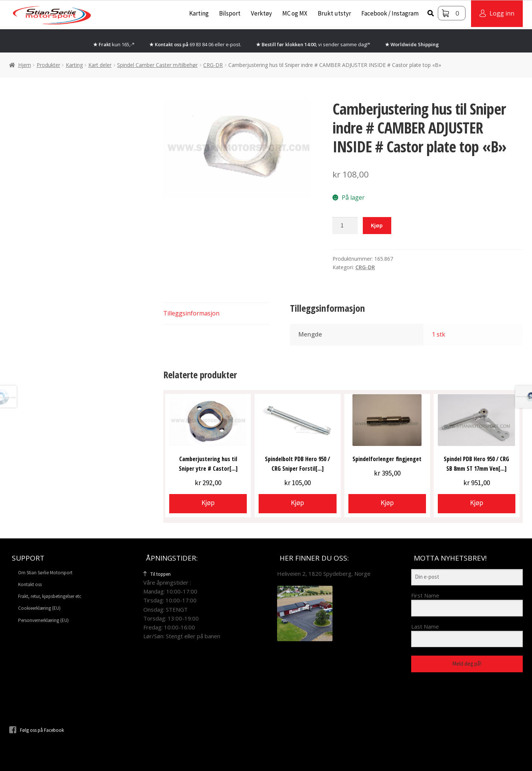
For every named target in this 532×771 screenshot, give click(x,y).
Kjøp (377, 225)
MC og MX (295, 13)
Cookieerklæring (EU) (39, 608)
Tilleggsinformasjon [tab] (191, 313)
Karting (199, 13)
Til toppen (157, 574)
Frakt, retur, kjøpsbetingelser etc (50, 596)
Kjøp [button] (208, 503)
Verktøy (261, 13)
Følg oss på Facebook (37, 730)
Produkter (48, 65)
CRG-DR (213, 65)
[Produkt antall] (345, 226)
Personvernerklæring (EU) (43, 620)
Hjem (25, 65)
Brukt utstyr (334, 13)
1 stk (439, 334)
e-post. (233, 44)
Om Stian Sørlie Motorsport (45, 573)
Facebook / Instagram (390, 13)
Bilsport (230, 13)
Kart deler (100, 65)
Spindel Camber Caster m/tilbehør (157, 65)
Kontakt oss (30, 584)
